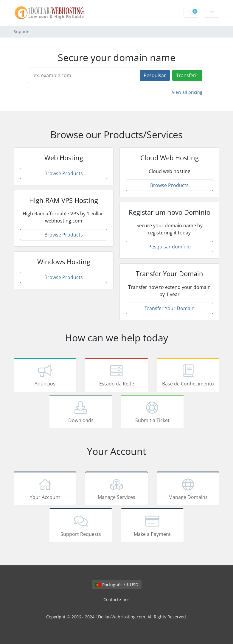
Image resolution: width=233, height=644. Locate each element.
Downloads (81, 413)
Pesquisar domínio (170, 247)
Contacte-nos (117, 599)
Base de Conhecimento (188, 376)
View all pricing (187, 92)
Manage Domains (188, 490)
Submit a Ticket (152, 413)
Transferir (187, 75)
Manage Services (117, 490)
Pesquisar (155, 75)
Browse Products (64, 173)
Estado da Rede (117, 376)
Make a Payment (152, 526)
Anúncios (45, 376)
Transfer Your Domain (170, 308)
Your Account (45, 490)
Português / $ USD (117, 585)
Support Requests (81, 526)
